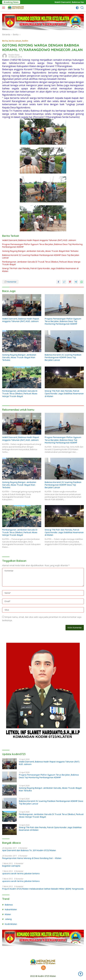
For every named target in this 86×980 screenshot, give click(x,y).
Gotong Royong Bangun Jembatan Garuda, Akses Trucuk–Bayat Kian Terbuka (40, 251)
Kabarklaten (11, 909)
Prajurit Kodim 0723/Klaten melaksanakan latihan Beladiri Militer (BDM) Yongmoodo (43, 889)
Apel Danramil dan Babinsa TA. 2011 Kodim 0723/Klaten (29, 850)
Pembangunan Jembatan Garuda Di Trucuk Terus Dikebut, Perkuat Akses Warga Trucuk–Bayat (41, 263)
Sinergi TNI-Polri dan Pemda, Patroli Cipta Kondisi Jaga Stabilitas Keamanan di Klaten (40, 270)
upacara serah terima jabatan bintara (21, 874)
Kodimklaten (11, 924)
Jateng (8, 919)
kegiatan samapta (11, 866)
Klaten (8, 914)
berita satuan (15, 41)
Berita (5, 41)
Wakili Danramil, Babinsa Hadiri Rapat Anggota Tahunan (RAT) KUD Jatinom (39, 240)
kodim (25, 41)
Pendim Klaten (14, 55)
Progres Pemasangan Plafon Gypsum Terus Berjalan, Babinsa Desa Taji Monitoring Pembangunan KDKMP (42, 246)
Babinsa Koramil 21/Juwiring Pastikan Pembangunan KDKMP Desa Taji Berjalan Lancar (41, 256)
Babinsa (9, 905)
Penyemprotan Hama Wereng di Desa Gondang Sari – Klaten (32, 858)
